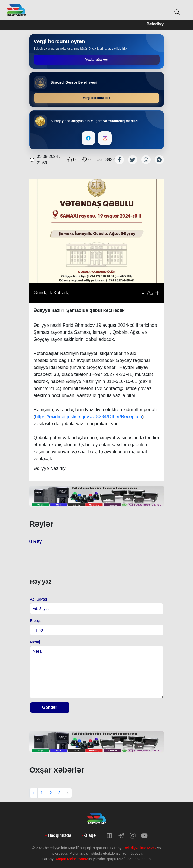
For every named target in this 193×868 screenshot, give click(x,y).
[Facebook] (88, 138)
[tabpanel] (97, 496)
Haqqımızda (60, 835)
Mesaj (35, 642)
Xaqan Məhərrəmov (72, 859)
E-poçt (35, 621)
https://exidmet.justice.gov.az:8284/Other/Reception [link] (89, 417)
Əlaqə (90, 835)
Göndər (50, 707)
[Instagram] (105, 138)
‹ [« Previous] (33, 793)
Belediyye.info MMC (140, 848)
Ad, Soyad (39, 599)
